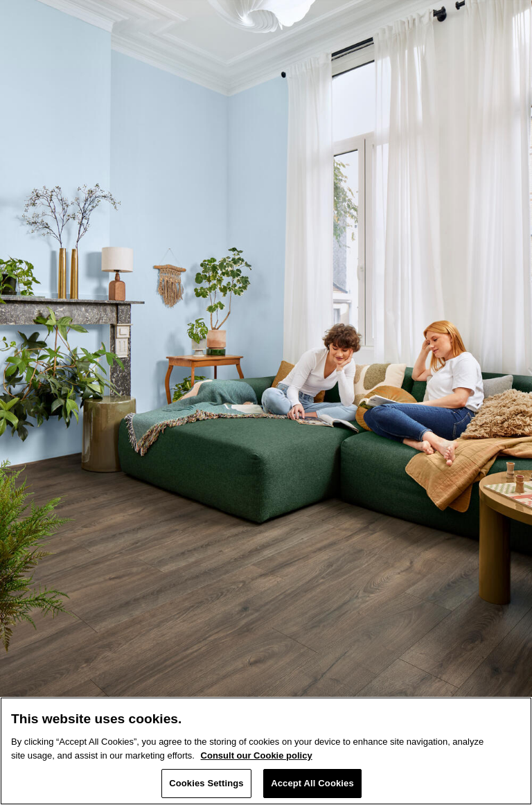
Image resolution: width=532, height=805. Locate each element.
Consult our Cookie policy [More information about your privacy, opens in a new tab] (257, 755)
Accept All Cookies (312, 783)
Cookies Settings (206, 783)
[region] (266, 751)
